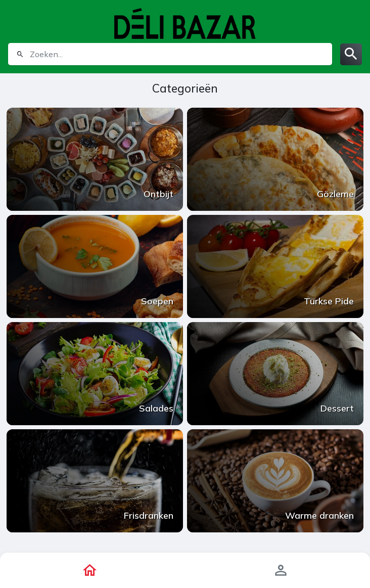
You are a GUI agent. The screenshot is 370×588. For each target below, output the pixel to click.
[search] (180, 54)
